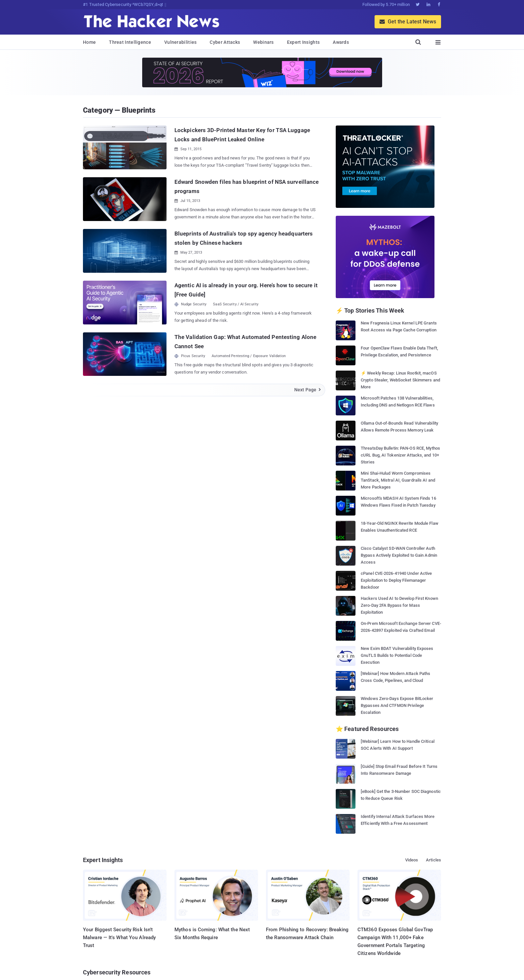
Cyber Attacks (225, 42)
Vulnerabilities (181, 42)
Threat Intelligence (130, 42)
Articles (433, 860)
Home (89, 42)
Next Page (308, 390)
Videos (412, 860)
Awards (341, 42)
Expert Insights (303, 42)
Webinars (263, 42)
